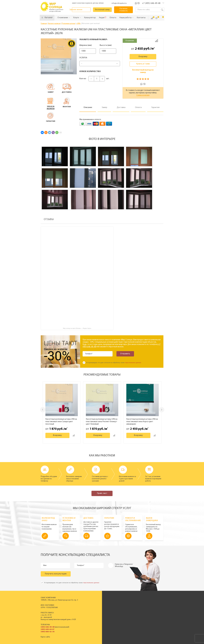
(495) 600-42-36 (48, 632)
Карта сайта (45, 637)
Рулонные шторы (90, 611)
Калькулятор (133, 629)
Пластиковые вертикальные (94, 604)
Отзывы (122, 611)
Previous (43, 410)
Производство (125, 604)
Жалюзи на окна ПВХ (91, 613)
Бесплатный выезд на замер (143, 71)
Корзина (161, 18)
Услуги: (83, 58)
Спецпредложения (151, 609)
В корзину (143, 57)
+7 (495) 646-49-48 (151, 3)
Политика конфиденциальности (95, 642)
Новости (123, 609)
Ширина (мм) (86, 45)
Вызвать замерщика (152, 606)
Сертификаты (124, 606)
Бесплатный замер (102, 10)
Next (162, 410)
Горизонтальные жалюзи (92, 606)
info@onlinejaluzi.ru (119, 3)
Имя (45, 565)
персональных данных (133, 363)
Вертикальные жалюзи (92, 602)
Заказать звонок (81, 10)
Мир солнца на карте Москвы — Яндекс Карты (77, 328)
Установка (148, 611)
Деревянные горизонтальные (94, 609)
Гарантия (147, 613)
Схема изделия (143, 95)
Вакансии (123, 615)
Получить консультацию (56, 574)
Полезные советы (151, 615)
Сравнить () (152, 18)
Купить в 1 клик (143, 64)
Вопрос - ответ (149, 617)
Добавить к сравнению (157, 41)
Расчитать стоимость (124, 10)
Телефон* (89, 354)
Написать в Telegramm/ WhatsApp (124, 565)
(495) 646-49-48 (48, 627)
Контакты (123, 613)
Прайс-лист (102, 493)
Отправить (125, 354)
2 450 (139, 49)
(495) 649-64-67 (48, 629)
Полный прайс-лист (90, 615)
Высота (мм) (109, 45)
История (123, 602)
